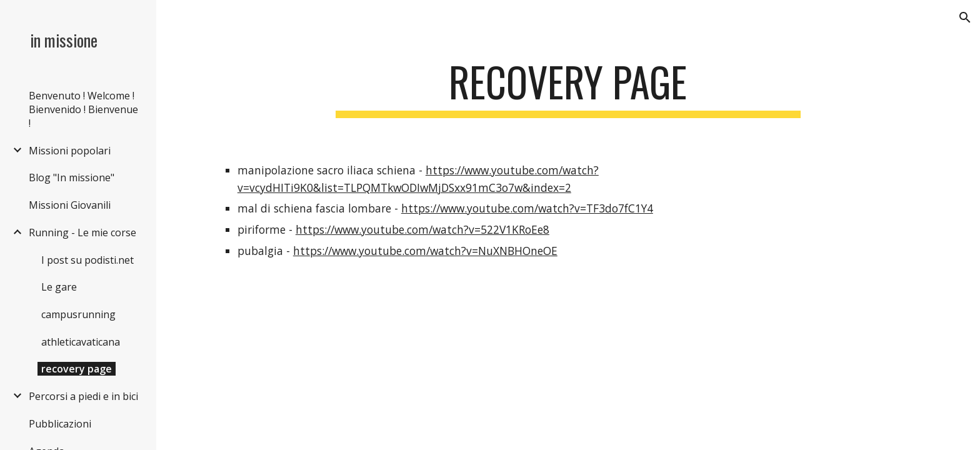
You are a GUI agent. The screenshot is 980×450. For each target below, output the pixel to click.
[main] (568, 88)
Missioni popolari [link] (70, 151)
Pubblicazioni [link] (60, 424)
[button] (965, 17)
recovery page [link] (77, 369)
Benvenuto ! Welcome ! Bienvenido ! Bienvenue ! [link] (83, 109)
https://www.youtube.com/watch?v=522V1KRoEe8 (422, 229)
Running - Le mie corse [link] (82, 232)
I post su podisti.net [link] (87, 260)
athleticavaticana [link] (81, 342)
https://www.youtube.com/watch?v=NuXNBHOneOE (425, 251)
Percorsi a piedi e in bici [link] (83, 396)
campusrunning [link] (78, 314)
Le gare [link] (59, 287)
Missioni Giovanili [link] (70, 205)
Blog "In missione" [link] (72, 177)
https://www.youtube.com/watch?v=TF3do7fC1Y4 (527, 208)
